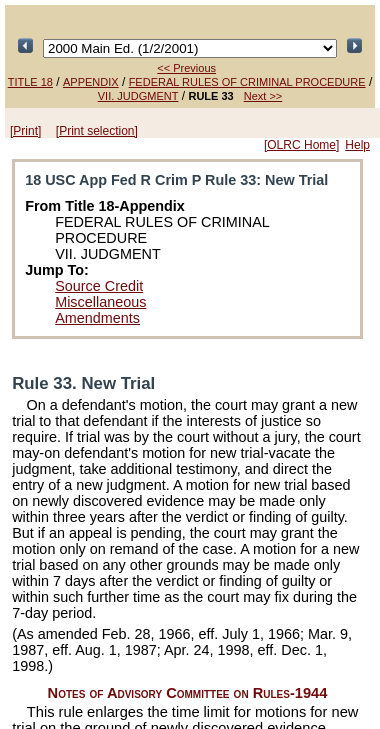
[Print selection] (97, 131)
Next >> (263, 96)
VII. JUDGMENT (138, 96)
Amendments (97, 318)
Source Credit (99, 286)
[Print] (25, 131)
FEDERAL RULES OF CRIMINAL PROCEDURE (247, 82)
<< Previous (186, 68)
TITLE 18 (30, 82)
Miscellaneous (100, 302)
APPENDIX (91, 82)
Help (357, 145)
